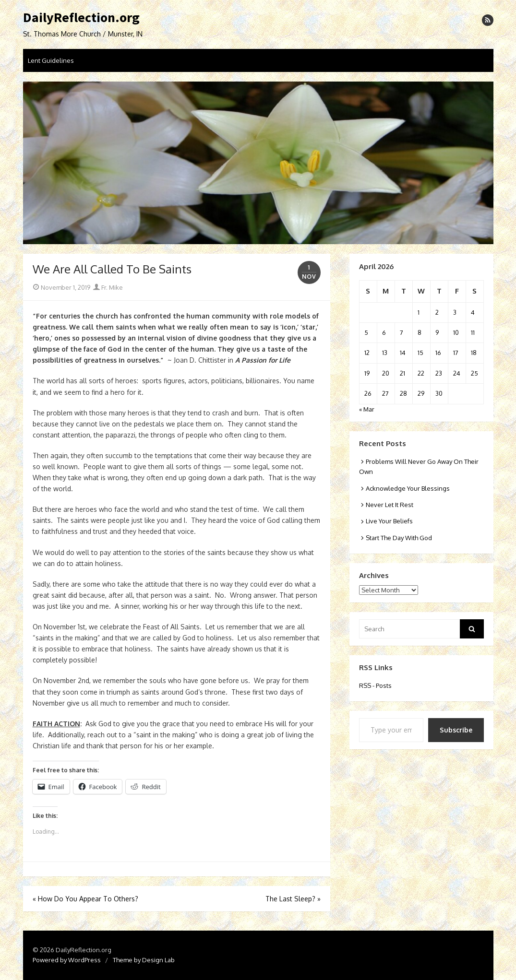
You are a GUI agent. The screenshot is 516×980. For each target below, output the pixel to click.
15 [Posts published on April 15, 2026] (420, 353)
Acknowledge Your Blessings (408, 488)
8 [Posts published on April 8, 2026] (420, 332)
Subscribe (456, 730)
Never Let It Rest (390, 505)
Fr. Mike (108, 287)
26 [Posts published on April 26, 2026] (368, 393)
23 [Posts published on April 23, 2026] (439, 373)
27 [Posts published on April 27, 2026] (385, 393)
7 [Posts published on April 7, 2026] (402, 332)
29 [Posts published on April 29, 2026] (421, 393)
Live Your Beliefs (389, 521)
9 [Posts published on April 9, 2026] (437, 332)
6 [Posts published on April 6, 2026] (384, 332)
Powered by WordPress (67, 960)
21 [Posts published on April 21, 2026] (402, 373)
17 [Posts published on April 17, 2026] (456, 353)
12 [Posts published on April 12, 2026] (367, 353)
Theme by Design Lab (144, 960)
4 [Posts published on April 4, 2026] (473, 312)
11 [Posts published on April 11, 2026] (473, 332)
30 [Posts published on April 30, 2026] (439, 393)
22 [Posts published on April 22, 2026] (421, 373)
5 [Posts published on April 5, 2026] (366, 332)
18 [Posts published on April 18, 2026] (474, 353)
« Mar (367, 409)
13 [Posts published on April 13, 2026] (385, 353)
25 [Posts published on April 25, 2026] (474, 373)
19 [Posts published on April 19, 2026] (367, 373)
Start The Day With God (399, 538)
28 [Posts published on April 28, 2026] (403, 393)
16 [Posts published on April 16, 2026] (438, 353)
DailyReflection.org (81, 18)
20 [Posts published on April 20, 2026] (386, 373)
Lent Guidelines (51, 60)
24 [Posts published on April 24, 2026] (457, 373)
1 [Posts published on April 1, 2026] (419, 312)
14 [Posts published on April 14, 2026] (403, 353)
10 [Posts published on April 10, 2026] (456, 332)
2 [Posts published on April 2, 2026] (437, 312)
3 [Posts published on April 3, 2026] (455, 312)
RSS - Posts (375, 685)
